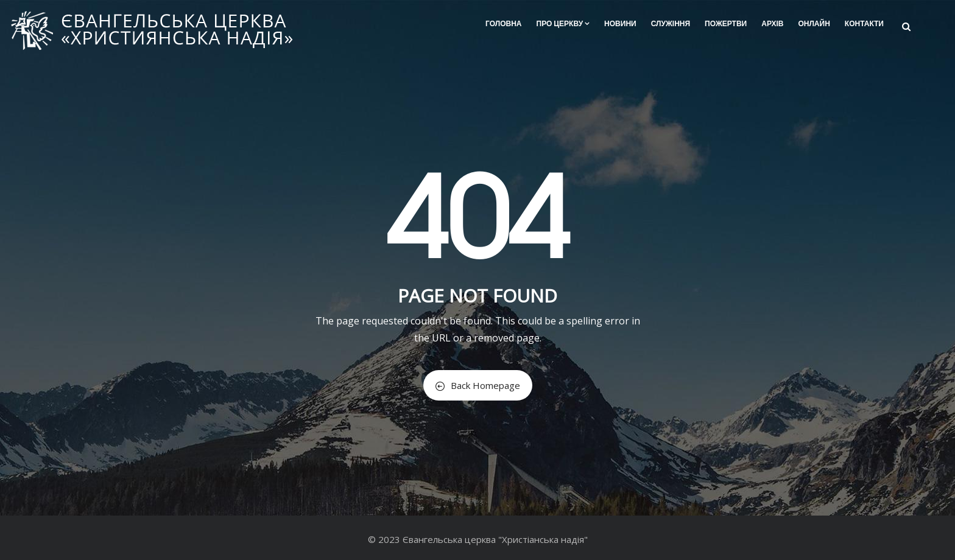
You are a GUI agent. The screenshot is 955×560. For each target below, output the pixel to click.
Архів (772, 23)
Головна (503, 23)
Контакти (864, 23)
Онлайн (814, 23)
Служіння (671, 23)
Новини (620, 23)
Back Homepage (478, 385)
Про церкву (563, 23)
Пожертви (726, 23)
